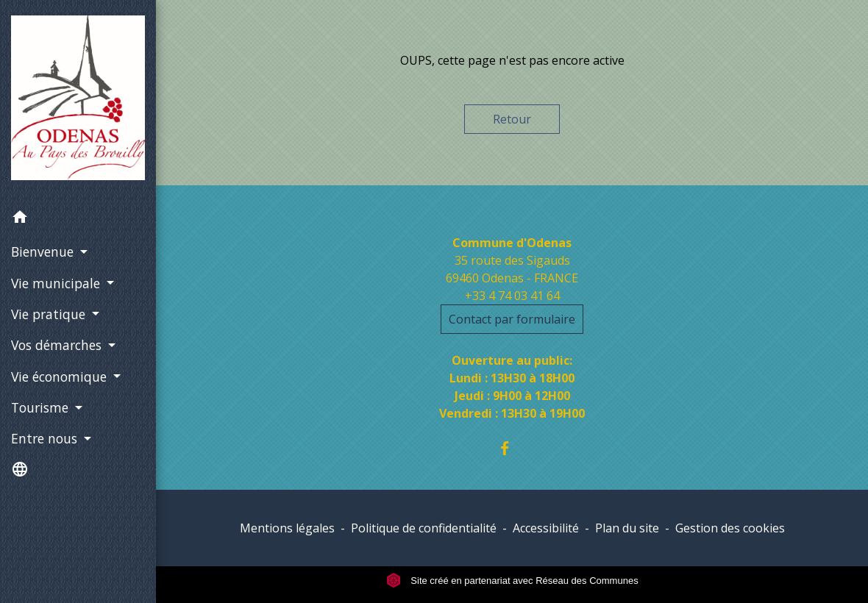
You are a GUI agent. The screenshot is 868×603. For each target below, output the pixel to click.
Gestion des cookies (730, 528)
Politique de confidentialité (424, 528)
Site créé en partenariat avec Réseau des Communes (512, 581)
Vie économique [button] (61, 377)
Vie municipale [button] (57, 283)
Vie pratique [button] (50, 314)
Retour (512, 119)
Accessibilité (546, 528)
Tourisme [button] (42, 407)
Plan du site (627, 528)
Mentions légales (287, 528)
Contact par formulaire (512, 319)
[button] (78, 219)
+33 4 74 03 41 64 (512, 296)
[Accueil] (78, 101)
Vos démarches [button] (58, 345)
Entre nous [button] (46, 438)
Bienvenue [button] (44, 251)
